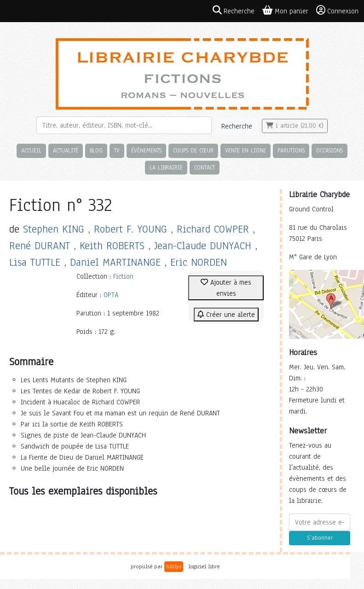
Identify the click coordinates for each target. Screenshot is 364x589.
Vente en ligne (246, 150)
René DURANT (40, 246)
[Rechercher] (124, 125)
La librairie (166, 167)
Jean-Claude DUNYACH (203, 246)
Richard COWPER (213, 229)
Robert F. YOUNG (130, 229)
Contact (205, 167)
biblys (174, 566)
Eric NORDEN (199, 262)
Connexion (337, 11)
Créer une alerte (226, 315)
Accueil (31, 150)
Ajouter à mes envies (226, 288)
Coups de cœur (193, 150)
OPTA (111, 295)
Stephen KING (54, 229)
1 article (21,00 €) (295, 126)
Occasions (329, 150)
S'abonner (320, 538)
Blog (96, 150)
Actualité (66, 150)
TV (117, 150)
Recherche (237, 126)
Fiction (123, 276)
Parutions (291, 150)
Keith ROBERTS (112, 246)
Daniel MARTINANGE (115, 262)
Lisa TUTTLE (35, 262)
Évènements (146, 150)
